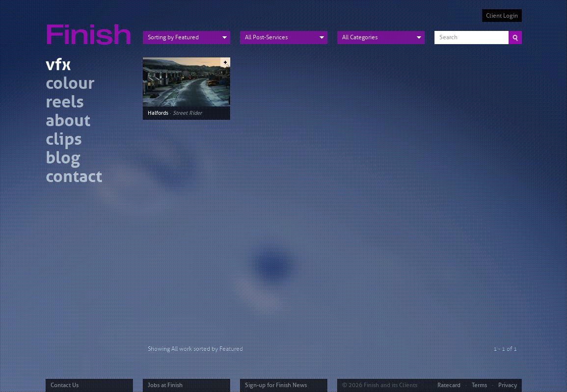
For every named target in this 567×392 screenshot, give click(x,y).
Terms (479, 385)
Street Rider (187, 113)
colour (70, 85)
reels (65, 103)
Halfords (158, 113)
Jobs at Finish (165, 385)
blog (63, 159)
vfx (58, 66)
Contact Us (65, 385)
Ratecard (449, 385)
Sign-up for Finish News (276, 385)
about (68, 122)
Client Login (502, 16)
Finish (91, 28)
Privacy (508, 385)
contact (74, 178)
